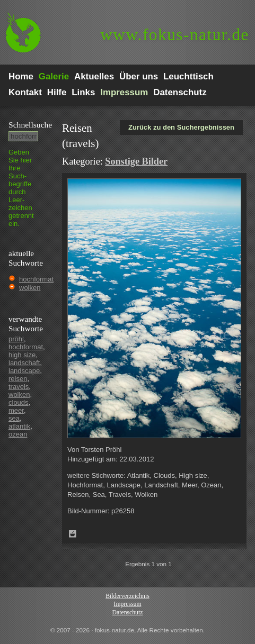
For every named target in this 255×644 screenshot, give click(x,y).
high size (22, 355)
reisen (18, 379)
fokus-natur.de (175, 35)
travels (19, 387)
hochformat (36, 279)
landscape (24, 371)
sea (14, 418)
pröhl (16, 339)
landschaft (24, 363)
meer (16, 410)
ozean (18, 434)
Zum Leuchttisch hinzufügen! (73, 534)
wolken (30, 288)
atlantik (19, 426)
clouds (19, 402)
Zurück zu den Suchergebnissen (181, 127)
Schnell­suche (30, 125)
